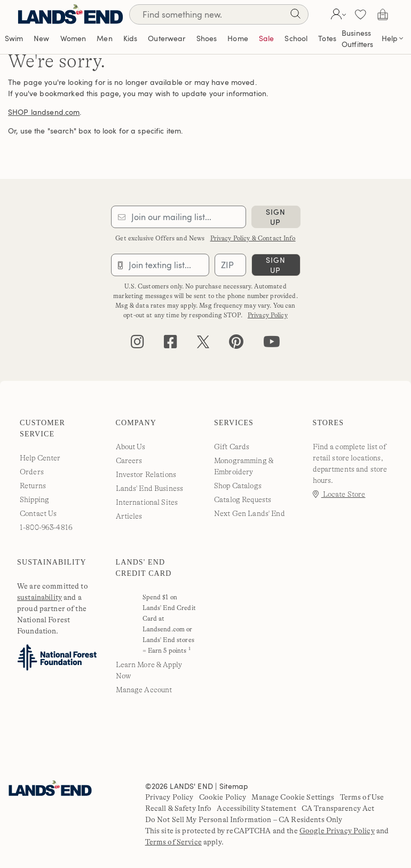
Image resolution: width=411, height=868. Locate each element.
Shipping (34, 499)
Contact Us (38, 513)
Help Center (40, 458)
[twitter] (203, 344)
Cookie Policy (223, 797)
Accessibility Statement (256, 808)
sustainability (39, 597)
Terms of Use (362, 797)
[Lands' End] (70, 14)
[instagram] (137, 344)
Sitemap (234, 786)
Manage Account (144, 690)
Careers (129, 460)
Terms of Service (173, 842)
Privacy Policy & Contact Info (253, 238)
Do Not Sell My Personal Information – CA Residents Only (244, 819)
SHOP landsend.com (44, 112)
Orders (32, 472)
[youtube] (272, 344)
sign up (276, 217)
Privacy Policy (268, 315)
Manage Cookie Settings (293, 797)
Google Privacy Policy (337, 831)
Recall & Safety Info (179, 808)
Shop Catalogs (238, 486)
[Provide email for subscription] (179, 217)
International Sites (147, 502)
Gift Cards (232, 447)
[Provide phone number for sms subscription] (160, 265)
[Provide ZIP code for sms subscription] (230, 265)
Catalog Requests (243, 499)
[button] (337, 14)
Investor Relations (146, 474)
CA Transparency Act (338, 808)
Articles (129, 516)
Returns (33, 486)
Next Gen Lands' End (250, 513)
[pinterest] (236, 344)
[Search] (295, 16)
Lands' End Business (150, 488)
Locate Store (339, 494)
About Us (131, 447)
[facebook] (171, 344)
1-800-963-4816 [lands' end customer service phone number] (46, 527)
